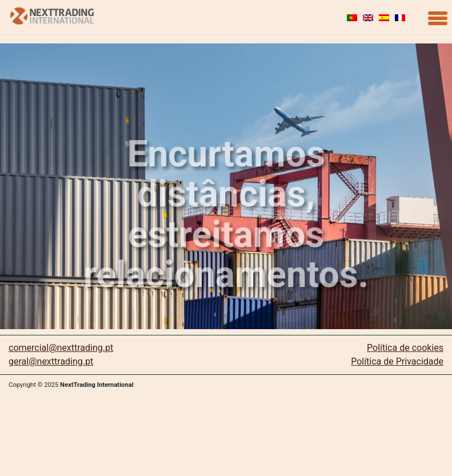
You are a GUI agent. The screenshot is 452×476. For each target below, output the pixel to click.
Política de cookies (405, 348)
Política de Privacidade (397, 361)
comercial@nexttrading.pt (61, 348)
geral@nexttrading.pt (51, 361)
